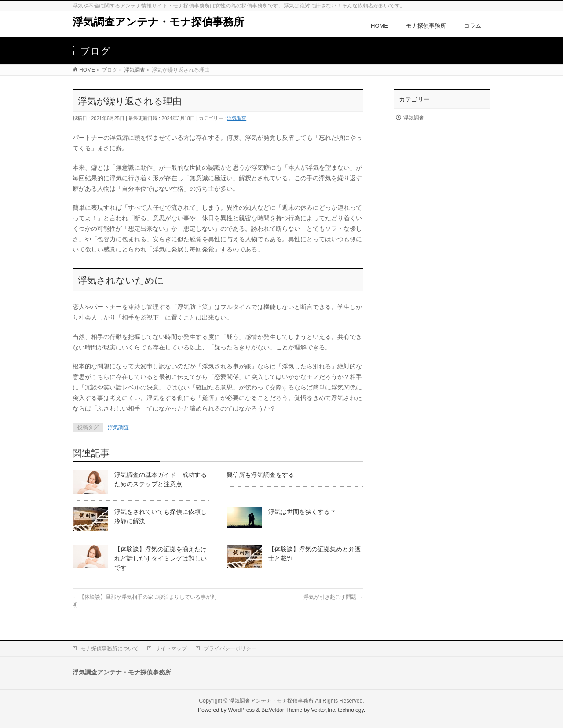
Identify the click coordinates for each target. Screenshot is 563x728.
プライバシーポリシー (230, 648)
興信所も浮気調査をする (260, 475)
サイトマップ (171, 648)
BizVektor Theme (282, 710)
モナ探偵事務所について (110, 648)
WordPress (241, 710)
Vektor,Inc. (324, 710)
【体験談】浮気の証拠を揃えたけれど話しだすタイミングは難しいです (161, 558)
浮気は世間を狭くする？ (302, 512)
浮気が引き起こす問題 (333, 597)
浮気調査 (237, 118)
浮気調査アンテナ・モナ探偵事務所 (158, 22)
